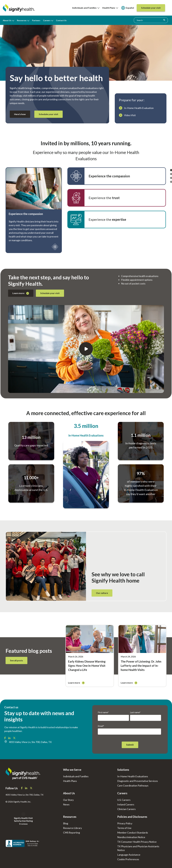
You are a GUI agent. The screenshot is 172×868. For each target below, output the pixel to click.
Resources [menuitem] (22, 20)
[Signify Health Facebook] (5, 738)
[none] (86, 8)
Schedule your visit (48, 114)
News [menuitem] (66, 804)
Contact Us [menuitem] (61, 20)
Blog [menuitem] (66, 823)
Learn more (83, 332)
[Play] (86, 334)
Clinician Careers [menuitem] (126, 809)
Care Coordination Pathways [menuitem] (133, 786)
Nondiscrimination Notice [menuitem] (131, 837)
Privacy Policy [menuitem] (125, 823)
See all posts (16, 660)
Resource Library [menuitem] (72, 828)
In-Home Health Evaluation (139, 108)
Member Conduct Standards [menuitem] (133, 833)
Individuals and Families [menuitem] (86, 8)
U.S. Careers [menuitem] (124, 800)
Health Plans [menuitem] (110, 8)
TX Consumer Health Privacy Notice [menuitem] (137, 842)
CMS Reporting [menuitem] (71, 833)
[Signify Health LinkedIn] (10, 738)
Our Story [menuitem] (68, 800)
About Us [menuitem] (7, 20)
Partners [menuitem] (36, 20)
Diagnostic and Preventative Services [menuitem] (138, 781)
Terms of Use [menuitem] (124, 828)
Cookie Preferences (128, 859)
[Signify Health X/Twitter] (14, 738)
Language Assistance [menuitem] (129, 855)
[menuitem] (127, 8)
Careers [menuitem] (47, 20)
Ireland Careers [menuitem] (126, 804)
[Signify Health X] (31, 788)
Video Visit (130, 115)
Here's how (20, 114)
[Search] (164, 20)
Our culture (102, 593)
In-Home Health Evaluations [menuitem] (133, 776)
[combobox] (151, 20)
